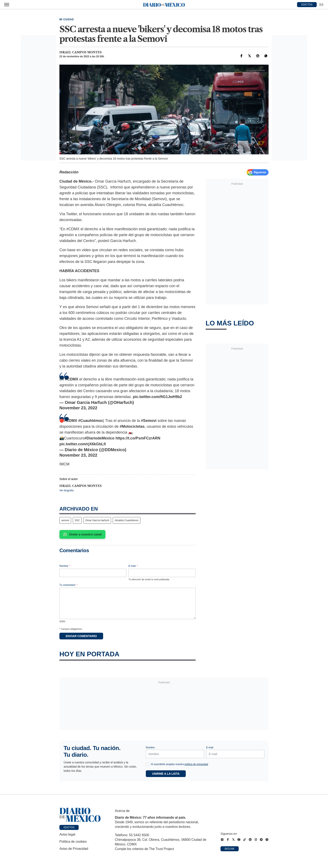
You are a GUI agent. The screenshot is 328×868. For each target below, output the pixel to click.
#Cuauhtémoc (91, 421)
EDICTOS (307, 5)
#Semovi (149, 421)
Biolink (230, 849)
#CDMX (72, 379)
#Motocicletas (132, 426)
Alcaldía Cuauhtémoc (127, 520)
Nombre (65, 566)
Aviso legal (67, 834)
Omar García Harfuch (97, 520)
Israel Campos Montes (81, 52)
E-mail (133, 566)
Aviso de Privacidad (74, 849)
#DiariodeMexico (99, 438)
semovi (65, 520)
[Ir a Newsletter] (321, 5)
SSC (77, 520)
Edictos (69, 827)
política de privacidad (196, 764)
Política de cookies (73, 842)
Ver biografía (67, 490)
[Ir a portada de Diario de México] (80, 815)
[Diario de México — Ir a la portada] (164, 5)
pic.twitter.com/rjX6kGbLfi (83, 444)
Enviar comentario (81, 636)
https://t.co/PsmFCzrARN (138, 438)
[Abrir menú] (7, 5)
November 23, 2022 (78, 408)
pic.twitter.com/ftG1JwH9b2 (157, 397)
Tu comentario (68, 585)
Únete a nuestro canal (82, 534)
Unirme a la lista (166, 774)
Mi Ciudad (67, 19)
